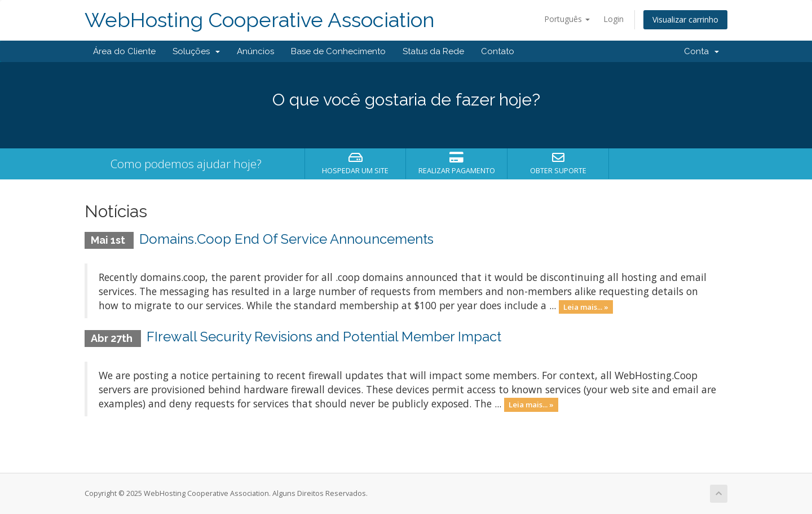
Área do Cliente (124, 51)
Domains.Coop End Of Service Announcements (286, 239)
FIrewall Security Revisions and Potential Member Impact (324, 337)
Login (614, 19)
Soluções (196, 51)
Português (567, 19)
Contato (498, 51)
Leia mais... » (586, 306)
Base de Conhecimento (338, 51)
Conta (701, 51)
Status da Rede (433, 51)
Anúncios (255, 51)
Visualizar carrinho (685, 19)
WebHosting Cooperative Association (260, 20)
